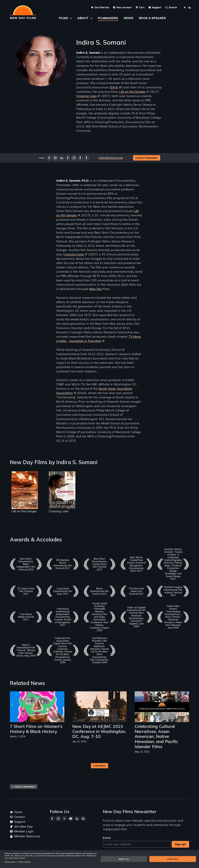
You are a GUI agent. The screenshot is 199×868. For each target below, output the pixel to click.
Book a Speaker (152, 18)
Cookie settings (24, 862)
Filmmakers (108, 18)
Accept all (173, 859)
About (83, 18)
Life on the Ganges (134, 92)
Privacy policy (10, 862)
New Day (96, 289)
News (129, 18)
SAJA (116, 87)
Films (63, 18)
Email (107, 838)
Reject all (124, 859)
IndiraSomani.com (111, 158)
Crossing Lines (88, 96)
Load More (100, 766)
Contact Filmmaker (147, 158)
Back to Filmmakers (24, 787)
